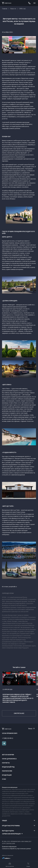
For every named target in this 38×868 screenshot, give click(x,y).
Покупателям (7, 771)
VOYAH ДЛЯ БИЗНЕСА (9, 759)
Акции (28, 865)
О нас (4, 779)
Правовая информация (9, 847)
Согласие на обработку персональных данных (16, 849)
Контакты (6, 763)
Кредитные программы (11, 826)
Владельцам (7, 775)
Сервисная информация (11, 834)
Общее (5, 820)
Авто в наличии (8, 755)
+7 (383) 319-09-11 (8, 738)
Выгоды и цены (8, 831)
